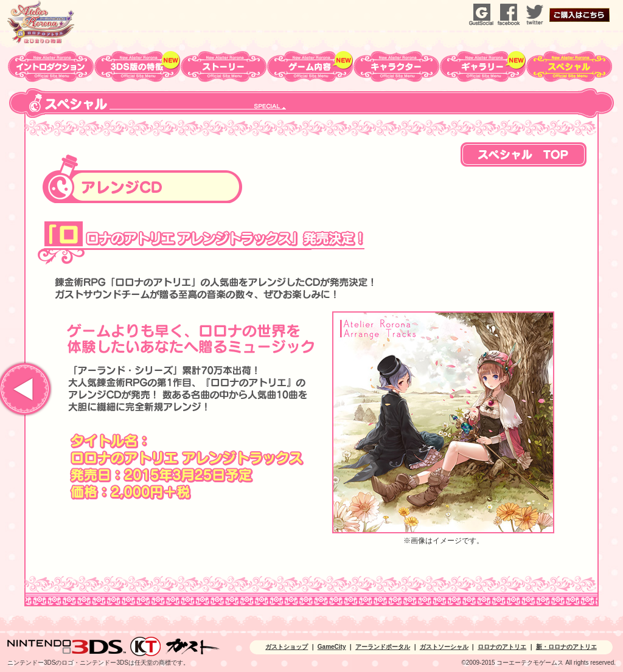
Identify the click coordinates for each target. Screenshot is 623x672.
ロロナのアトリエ (502, 647)
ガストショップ (287, 647)
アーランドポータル (383, 647)
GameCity (332, 647)
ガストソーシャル (444, 647)
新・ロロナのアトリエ (566, 647)
